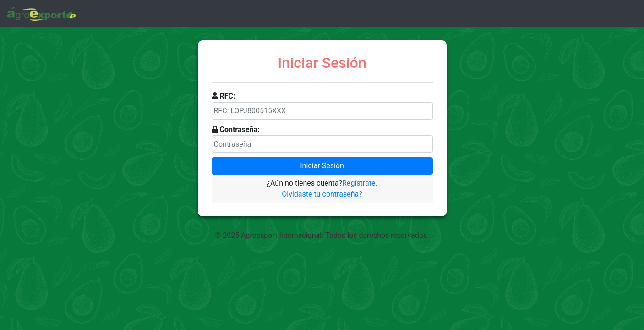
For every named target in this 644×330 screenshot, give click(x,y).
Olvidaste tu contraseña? (322, 194)
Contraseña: (239, 129)
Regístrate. (360, 183)
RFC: (227, 96)
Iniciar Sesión (322, 166)
